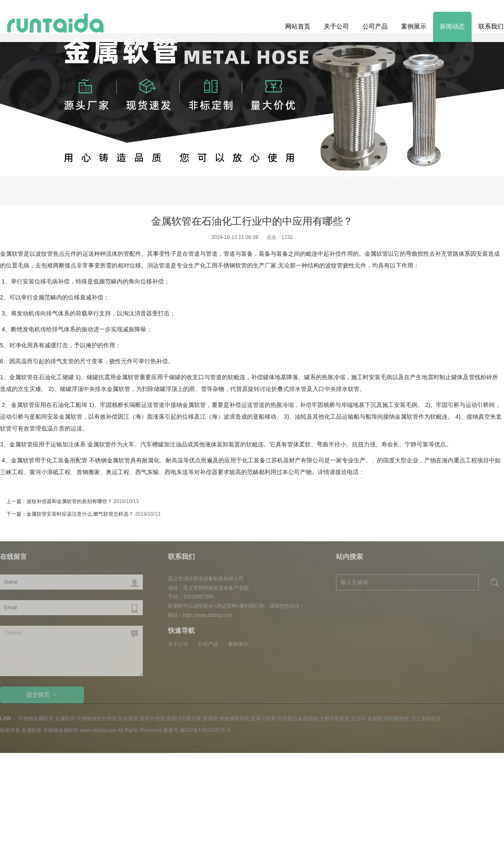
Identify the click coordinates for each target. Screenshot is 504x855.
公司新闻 (469, 187)
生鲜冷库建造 (334, 719)
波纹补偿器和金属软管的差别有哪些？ (69, 501)
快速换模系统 (234, 719)
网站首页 (298, 26)
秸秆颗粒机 (396, 719)
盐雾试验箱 (263, 719)
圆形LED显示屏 (184, 719)
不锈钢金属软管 (36, 719)
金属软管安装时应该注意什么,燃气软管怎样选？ (80, 514)
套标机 (375, 719)
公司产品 (375, 26)
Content (71, 651)
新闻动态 (452, 26)
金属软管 (12, 254)
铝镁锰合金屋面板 (298, 719)
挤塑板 (210, 719)
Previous (484, 148)
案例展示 (414, 26)
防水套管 (128, 719)
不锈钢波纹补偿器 (97, 719)
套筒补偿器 (152, 719)
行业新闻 (436, 187)
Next (20, 148)
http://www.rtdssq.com (208, 615)
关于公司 (336, 26)
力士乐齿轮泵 (426, 719)
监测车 (358, 719)
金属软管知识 (399, 187)
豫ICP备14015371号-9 (205, 730)
